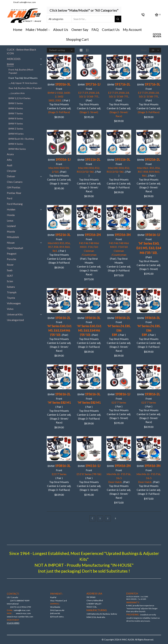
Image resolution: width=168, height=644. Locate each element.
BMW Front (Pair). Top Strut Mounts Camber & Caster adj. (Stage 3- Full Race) (119, 252)
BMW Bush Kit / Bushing (21, 139)
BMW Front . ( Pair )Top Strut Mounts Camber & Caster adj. (59, 98)
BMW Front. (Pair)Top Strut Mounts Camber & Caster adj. (89, 98)
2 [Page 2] (108, 518)
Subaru (11, 287)
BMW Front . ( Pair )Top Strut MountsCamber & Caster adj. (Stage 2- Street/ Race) (149, 175)
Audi (10, 165)
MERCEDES (14, 59)
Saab (10, 270)
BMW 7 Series (16, 113)
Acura (10, 154)
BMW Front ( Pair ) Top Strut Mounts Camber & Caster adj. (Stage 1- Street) (89, 477)
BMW (10, 64)
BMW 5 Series (16, 103)
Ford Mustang (15, 204)
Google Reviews (157, 35)
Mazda (11, 231)
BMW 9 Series (16, 124)
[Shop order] (61, 50)
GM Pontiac (14, 187)
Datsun (11, 176)
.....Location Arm (17, 93)
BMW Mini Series (17, 149)
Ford (10, 198)
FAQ (95, 30)
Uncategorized (15, 320)
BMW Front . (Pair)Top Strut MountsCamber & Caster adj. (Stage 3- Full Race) (89, 332)
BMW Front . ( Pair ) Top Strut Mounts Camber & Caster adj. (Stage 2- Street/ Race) (89, 175)
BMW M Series (16, 134)
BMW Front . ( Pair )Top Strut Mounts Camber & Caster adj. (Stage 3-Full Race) (59, 248)
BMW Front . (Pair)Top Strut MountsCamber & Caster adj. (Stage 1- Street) (149, 252)
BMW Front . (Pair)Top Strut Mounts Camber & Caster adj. (119, 100)
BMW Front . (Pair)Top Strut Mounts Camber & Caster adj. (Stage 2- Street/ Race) (59, 334)
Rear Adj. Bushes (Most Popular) (25, 88)
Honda (11, 215)
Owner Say (80, 30)
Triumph (12, 292)
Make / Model (38, 30)
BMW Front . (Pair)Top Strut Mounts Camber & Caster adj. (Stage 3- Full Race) (149, 479)
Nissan (11, 243)
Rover (10, 265)
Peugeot (12, 253)
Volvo (10, 309)
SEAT (10, 276)
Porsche (11, 259)
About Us (61, 30)
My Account (132, 30)
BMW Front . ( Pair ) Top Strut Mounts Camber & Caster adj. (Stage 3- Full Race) (119, 173)
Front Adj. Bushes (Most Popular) (21, 71)
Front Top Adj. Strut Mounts (23, 78)
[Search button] (118, 19)
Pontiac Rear (14, 193)
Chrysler (12, 171)
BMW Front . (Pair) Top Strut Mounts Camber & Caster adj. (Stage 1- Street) (59, 171)
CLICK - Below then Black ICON (21, 51)
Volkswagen (14, 303)
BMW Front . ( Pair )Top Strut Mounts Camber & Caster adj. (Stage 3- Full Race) (149, 332)
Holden (11, 209)
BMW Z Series (16, 129)
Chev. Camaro (15, 182)
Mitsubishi (13, 237)
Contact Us (111, 30)
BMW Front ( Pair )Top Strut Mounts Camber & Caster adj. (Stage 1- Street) (119, 406)
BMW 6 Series (16, 108)
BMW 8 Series (16, 118)
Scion (10, 281)
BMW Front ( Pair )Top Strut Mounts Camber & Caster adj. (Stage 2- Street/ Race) (59, 408)
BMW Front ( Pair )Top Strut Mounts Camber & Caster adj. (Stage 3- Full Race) (89, 406)
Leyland (11, 226)
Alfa (9, 160)
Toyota (11, 298)
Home (18, 30)
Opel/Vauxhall (15, 248)
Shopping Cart (77, 39)
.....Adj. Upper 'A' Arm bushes (23, 83)
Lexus (10, 220)
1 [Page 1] (100, 518)
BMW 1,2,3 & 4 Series (20, 98)
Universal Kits (15, 314)
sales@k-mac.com (28, 2)
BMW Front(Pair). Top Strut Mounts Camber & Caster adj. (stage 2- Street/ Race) (89, 254)
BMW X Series (16, 144)
